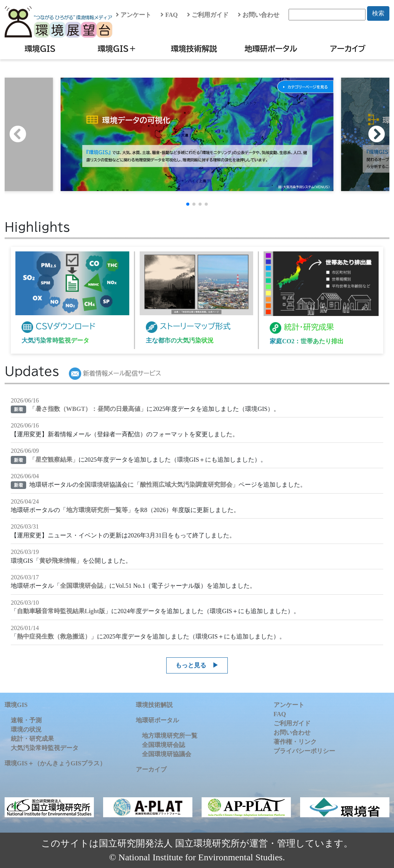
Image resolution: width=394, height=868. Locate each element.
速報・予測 (26, 720)
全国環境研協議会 (167, 754)
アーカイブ (348, 48)
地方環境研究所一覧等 (97, 510)
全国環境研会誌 (82, 586)
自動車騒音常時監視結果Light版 (61, 611)
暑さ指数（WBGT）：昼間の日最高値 (88, 409)
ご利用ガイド (208, 15)
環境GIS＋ (117, 48)
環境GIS (40, 48)
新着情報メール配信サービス (115, 373)
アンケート (134, 15)
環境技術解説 (194, 48)
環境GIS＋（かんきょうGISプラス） (55, 763)
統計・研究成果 (32, 739)
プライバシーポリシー (304, 751)
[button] (380, 134)
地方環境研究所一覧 (170, 736)
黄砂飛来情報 (58, 561)
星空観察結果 (54, 460)
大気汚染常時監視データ (45, 748)
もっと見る (191, 665)
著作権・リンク (295, 742)
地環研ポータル (271, 48)
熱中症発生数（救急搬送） (54, 636)
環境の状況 (26, 729)
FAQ (169, 15)
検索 (378, 13)
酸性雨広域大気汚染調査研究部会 (186, 485)
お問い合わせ (259, 15)
